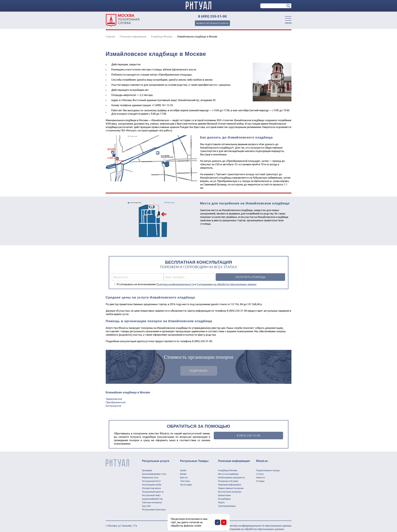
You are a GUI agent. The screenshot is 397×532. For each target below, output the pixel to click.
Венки (183, 471)
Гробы (183, 467)
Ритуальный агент (151, 478)
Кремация (147, 467)
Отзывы (260, 478)
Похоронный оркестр (153, 488)
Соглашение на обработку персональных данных (255, 526)
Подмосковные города (268, 467)
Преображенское (116, 402)
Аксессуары (186, 481)
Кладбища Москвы (228, 467)
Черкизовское (114, 399)
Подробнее (199, 371)
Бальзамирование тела (154, 471)
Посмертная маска (151, 485)
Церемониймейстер (152, 495)
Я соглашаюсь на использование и (187, 284)
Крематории (224, 492)
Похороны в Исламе (228, 478)
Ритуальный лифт (151, 492)
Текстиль (185, 478)
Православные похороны (231, 485)
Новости (260, 474)
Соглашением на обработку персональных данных (227, 284)
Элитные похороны (152, 499)
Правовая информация (230, 481)
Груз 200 (146, 503)
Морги (221, 499)
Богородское (113, 406)
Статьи (260, 471)
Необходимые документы (231, 474)
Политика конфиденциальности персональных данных (259, 522)
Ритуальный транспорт (154, 506)
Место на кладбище (228, 471)
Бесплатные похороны (230, 488)
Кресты (184, 474)
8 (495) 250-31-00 (212, 16)
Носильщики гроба (152, 481)
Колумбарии (224, 495)
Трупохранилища (227, 503)
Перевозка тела (150, 474)
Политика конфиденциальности (175, 284)
